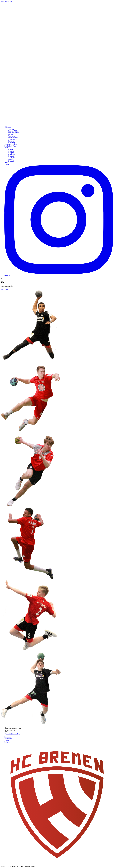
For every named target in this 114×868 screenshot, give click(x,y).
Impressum (8, 737)
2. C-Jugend (12, 158)
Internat (10, 134)
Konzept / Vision (13, 131)
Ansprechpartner (13, 138)
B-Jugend (11, 153)
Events (6, 163)
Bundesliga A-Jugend (11, 144)
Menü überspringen (7, 2)
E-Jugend (11, 161)
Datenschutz (8, 739)
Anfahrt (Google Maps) (12, 734)
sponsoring (11, 143)
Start (6, 126)
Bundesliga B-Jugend (11, 146)
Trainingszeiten (13, 139)
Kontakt (7, 164)
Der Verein (8, 128)
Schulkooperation (13, 133)
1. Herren (11, 149)
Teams (6, 148)
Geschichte (11, 129)
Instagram (7, 742)
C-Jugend (11, 156)
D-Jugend (11, 159)
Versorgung (12, 136)
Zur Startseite (5, 289)
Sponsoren (11, 141)
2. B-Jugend (12, 154)
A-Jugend (11, 151)
